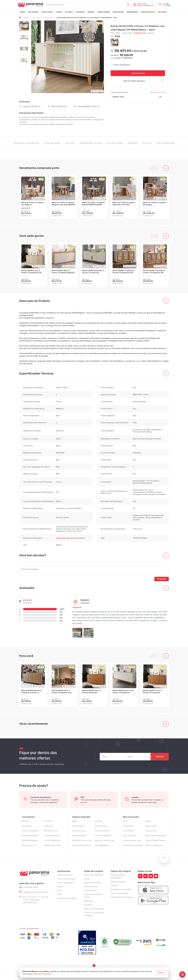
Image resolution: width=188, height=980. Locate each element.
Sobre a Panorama (65, 875)
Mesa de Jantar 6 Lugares (106, 840)
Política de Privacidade (94, 909)
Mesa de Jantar (51, 831)
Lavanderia (27, 826)
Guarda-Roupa (101, 826)
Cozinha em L (151, 831)
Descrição (70, 143)
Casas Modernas (102, 845)
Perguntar (162, 579)
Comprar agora (138, 73)
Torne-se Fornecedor (66, 879)
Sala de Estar (129, 831)
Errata (60, 894)
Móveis (60, 886)
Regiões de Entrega (92, 883)
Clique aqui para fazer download (70, 538)
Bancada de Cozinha (81, 845)
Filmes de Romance (30, 831)
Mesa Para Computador (155, 836)
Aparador (99, 821)
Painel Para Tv (79, 826)
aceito (161, 973)
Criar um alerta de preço (134, 81)
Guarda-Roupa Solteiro (155, 840)
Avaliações (132, 143)
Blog (59, 890)
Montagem (89, 901)
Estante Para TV (29, 845)
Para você (147, 143)
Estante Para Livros (52, 845)
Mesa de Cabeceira (154, 845)
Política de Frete (91, 886)
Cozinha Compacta (103, 836)
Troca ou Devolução (119, 893)
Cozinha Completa (52, 836)
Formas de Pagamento (94, 875)
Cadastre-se (149, 5)
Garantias (88, 905)
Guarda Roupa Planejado (134, 845)
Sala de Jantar (129, 836)
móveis (138, 361)
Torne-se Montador (66, 883)
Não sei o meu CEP (158, 92)
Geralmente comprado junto (27, 143)
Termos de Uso (90, 890)
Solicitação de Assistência (122, 897)
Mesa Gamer (151, 826)
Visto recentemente (165, 143)
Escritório (48, 821)
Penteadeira (128, 826)
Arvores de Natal (79, 836)
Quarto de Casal (79, 831)
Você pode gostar (53, 143)
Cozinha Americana (53, 840)
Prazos (87, 879)
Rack (125, 821)
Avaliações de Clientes (67, 898)
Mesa (75, 821)
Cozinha (25, 821)
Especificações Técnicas (91, 143)
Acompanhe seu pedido (121, 889)
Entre (139, 5)
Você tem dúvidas (115, 143)
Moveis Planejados (30, 840)
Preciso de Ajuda (118, 882)
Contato (114, 886)
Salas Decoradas (102, 831)
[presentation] (152, 168)
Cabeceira (49, 826)
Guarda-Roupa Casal (132, 840)
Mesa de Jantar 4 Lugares (84, 840)
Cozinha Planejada (30, 836)
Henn (130, 33)
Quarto (148, 821)
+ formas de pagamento (121, 65)
